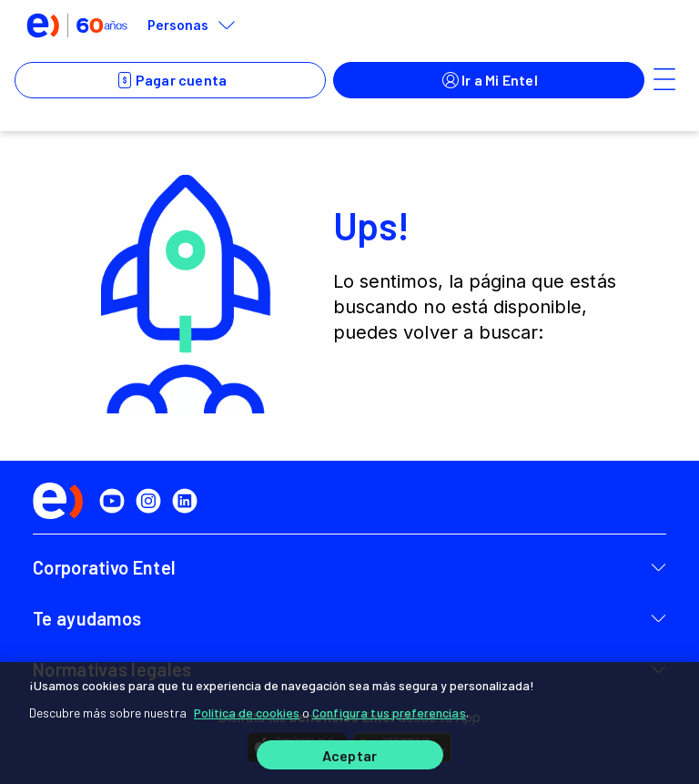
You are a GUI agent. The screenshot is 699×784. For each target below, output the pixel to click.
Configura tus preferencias (389, 713)
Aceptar (349, 755)
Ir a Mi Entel (489, 80)
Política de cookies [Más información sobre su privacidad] (247, 713)
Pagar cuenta (170, 80)
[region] (349, 723)
